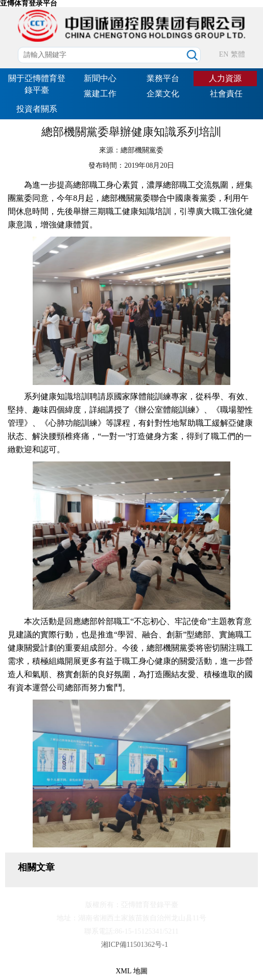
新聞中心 (100, 78)
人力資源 (225, 78)
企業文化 (163, 94)
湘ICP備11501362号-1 (135, 945)
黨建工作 (100, 94)
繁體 (238, 54)
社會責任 (226, 94)
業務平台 (163, 78)
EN (224, 54)
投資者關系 (37, 109)
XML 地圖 (131, 971)
